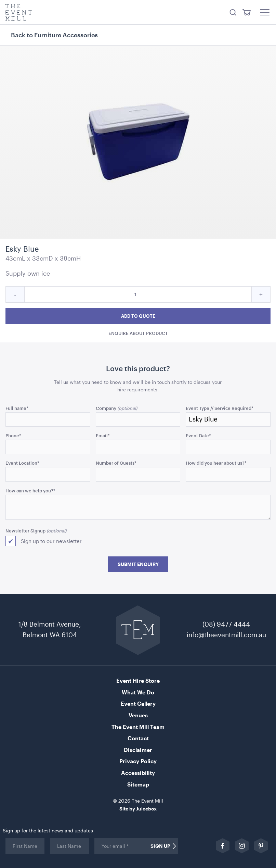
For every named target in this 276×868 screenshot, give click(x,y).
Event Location (22, 463)
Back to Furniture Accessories (54, 35)
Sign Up (160, 846)
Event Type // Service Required (220, 408)
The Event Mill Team (138, 727)
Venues (138, 715)
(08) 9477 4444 (226, 624)
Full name (17, 408)
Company (106, 408)
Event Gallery (138, 703)
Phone (13, 435)
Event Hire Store (138, 681)
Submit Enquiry (138, 564)
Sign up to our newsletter (51, 541)
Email (103, 435)
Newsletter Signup (25, 531)
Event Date (198, 435)
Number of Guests (116, 463)
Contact (138, 738)
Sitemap (138, 784)
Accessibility (138, 773)
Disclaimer (138, 750)
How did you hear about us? (216, 463)
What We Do (138, 692)
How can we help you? (30, 490)
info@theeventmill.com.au (226, 635)
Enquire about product (138, 333)
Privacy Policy (138, 761)
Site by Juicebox (138, 809)
